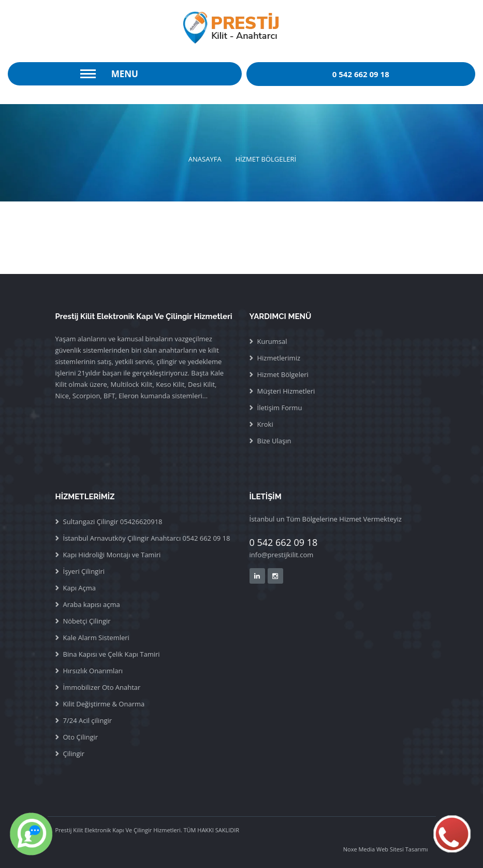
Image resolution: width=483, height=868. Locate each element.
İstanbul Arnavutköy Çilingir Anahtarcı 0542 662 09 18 (147, 538)
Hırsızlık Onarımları (93, 671)
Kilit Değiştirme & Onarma (104, 704)
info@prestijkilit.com (282, 555)
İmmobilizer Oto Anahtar (102, 687)
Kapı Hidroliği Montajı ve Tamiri (112, 555)
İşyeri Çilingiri (84, 571)
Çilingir (74, 754)
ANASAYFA (205, 159)
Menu (125, 74)
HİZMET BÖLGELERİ (266, 159)
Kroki (265, 424)
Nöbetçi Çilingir (87, 621)
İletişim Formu (280, 408)
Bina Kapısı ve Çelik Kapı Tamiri (112, 654)
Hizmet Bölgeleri (283, 374)
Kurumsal (272, 341)
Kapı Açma (80, 588)
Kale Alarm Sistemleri (96, 638)
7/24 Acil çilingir (88, 720)
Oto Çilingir (81, 737)
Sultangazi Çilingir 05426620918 (113, 522)
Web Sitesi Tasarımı (401, 849)
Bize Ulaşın (274, 441)
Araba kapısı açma (92, 604)
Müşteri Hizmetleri (286, 391)
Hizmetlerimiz (279, 358)
